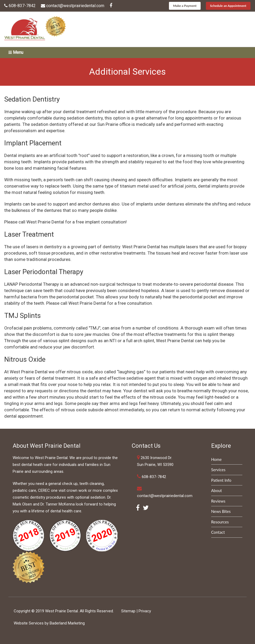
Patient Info (221, 480)
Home (216, 459)
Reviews (218, 501)
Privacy (145, 611)
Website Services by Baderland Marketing (49, 623)
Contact (218, 532)
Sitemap (128, 611)
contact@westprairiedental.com (75, 6)
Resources (220, 522)
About (217, 490)
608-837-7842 (22, 6)
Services (218, 470)
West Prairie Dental (62, 611)
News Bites (221, 511)
